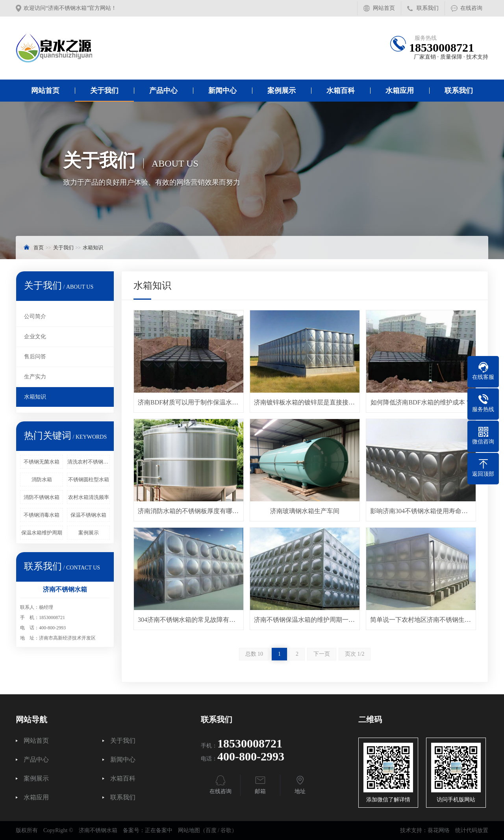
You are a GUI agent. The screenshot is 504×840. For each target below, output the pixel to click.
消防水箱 (42, 479)
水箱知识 (93, 248)
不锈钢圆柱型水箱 (89, 479)
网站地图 (189, 830)
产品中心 (163, 91)
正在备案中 (159, 830)
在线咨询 (471, 8)
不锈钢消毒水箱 (42, 515)
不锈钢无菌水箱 (42, 462)
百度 (211, 830)
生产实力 (35, 377)
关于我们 (104, 91)
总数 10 (254, 654)
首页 (39, 248)
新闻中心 (222, 91)
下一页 (322, 654)
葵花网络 (439, 830)
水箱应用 (400, 91)
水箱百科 (341, 91)
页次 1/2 (355, 654)
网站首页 (384, 8)
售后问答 (35, 357)
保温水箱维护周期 (42, 533)
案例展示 (282, 91)
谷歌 (226, 830)
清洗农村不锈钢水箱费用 (89, 462)
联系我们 (428, 8)
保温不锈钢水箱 (88, 515)
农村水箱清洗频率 (89, 497)
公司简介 (35, 316)
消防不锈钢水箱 (42, 497)
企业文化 (35, 337)
